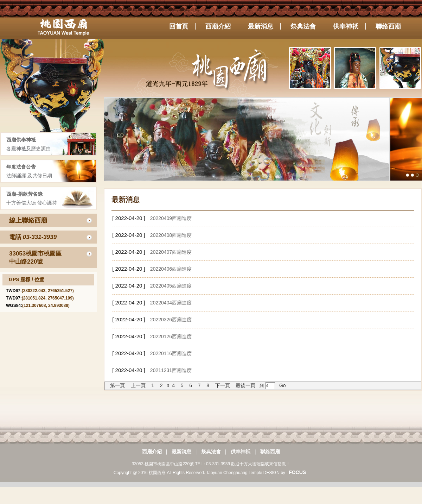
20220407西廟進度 (171, 252)
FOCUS (297, 472)
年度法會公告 (21, 167)
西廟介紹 (152, 452)
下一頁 (223, 385)
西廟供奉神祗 (21, 140)
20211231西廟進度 (171, 370)
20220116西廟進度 (171, 353)
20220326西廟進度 (171, 320)
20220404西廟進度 (171, 303)
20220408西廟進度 (171, 235)
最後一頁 (245, 385)
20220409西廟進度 (171, 218)
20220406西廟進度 (171, 269)
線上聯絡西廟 (28, 220)
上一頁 (138, 385)
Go (282, 385)
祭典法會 (211, 452)
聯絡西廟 (270, 452)
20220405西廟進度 (171, 286)
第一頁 (117, 385)
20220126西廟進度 (171, 336)
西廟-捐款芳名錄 (24, 194)
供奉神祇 (241, 452)
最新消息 (181, 452)
